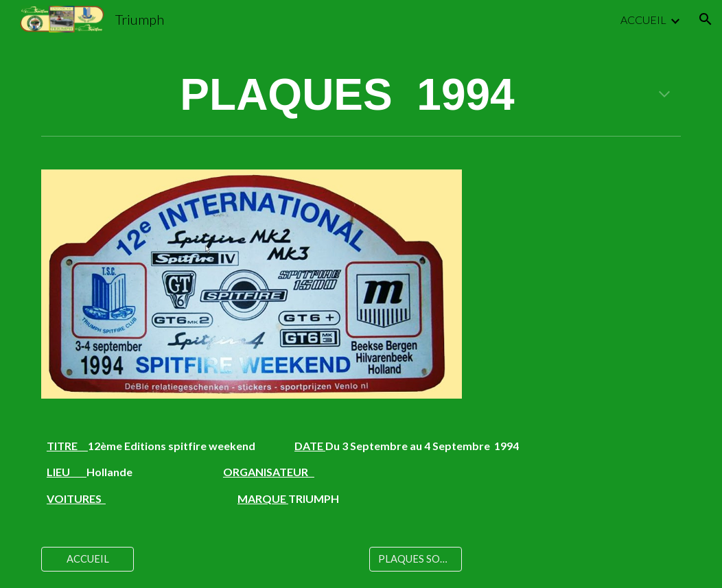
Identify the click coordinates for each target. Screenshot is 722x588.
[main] (361, 95)
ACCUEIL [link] (643, 20)
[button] (706, 19)
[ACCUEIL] (88, 559)
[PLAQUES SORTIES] (416, 559)
